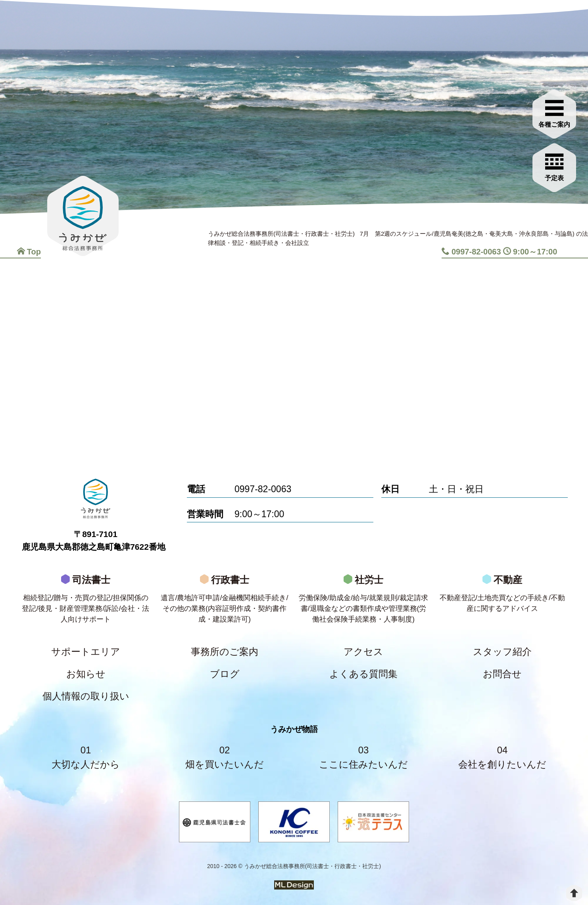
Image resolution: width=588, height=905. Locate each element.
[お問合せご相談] (554, 166)
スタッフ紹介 (502, 652)
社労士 (363, 601)
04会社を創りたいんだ (502, 757)
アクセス (363, 652)
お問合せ (502, 674)
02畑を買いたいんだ (225, 757)
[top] (574, 893)
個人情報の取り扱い (86, 696)
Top (29, 252)
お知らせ (86, 674)
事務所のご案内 (225, 652)
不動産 (502, 596)
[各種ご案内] (554, 112)
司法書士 (86, 601)
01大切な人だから (86, 757)
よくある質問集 (363, 674)
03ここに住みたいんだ (363, 757)
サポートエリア (86, 652)
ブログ (225, 674)
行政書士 (225, 601)
